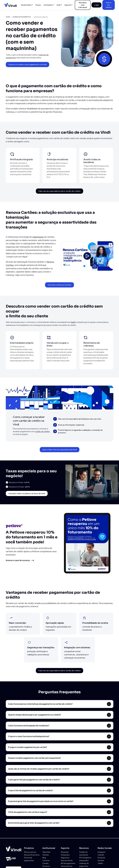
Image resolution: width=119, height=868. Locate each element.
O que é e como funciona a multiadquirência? (29, 736)
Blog (44, 858)
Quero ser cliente (109, 5)
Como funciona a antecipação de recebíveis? (29, 726)
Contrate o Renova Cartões (59, 285)
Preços (38, 5)
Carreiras (46, 860)
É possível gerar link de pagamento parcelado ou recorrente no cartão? (41, 801)
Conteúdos (48, 5)
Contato (46, 863)
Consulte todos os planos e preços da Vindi (27, 493)
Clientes (46, 855)
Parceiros (46, 866)
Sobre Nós (46, 852)
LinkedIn (101, 855)
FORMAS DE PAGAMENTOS (22, 17)
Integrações (84, 860)
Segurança (65, 858)
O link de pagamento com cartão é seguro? (28, 812)
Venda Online (26, 5)
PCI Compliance (85, 858)
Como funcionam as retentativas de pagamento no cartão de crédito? (40, 704)
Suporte (68, 5)
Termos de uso (67, 866)
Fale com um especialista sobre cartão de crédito (59, 191)
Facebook (101, 858)
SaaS (73, 322)
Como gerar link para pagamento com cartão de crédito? (34, 780)
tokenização (38, 237)
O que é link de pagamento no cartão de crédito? (30, 790)
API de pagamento (68, 863)
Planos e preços (30, 852)
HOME (8, 17)
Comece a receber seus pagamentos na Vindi (27, 65)
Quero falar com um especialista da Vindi (60, 450)
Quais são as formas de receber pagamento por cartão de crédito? (39, 769)
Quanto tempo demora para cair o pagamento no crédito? (35, 715)
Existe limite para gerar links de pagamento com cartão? (34, 823)
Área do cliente (67, 860)
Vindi (59, 5)
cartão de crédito (43, 431)
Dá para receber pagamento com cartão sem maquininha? (34, 758)
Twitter (100, 863)
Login (96, 5)
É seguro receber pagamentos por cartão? (28, 747)
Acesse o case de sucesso (18, 560)
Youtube (101, 860)
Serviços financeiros (32, 855)
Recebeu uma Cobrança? (83, 5)
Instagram (102, 852)
